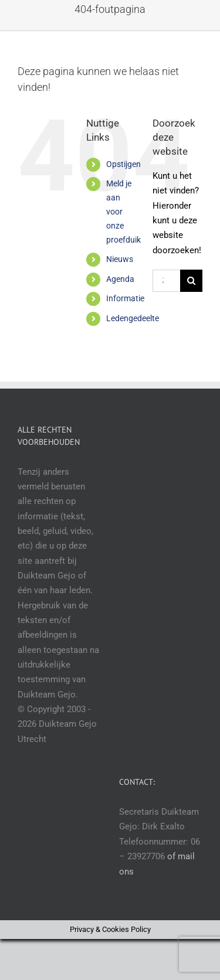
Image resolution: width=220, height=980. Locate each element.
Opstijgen (123, 164)
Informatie (125, 298)
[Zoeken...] (166, 281)
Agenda (120, 279)
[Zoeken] (191, 281)
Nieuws (120, 259)
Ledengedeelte (133, 318)
